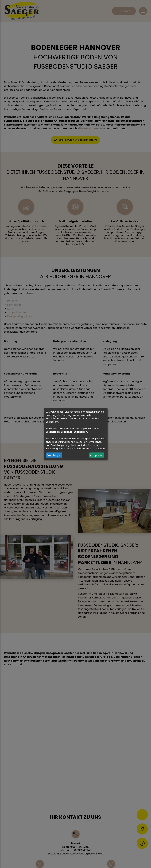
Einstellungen (54, 455)
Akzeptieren (97, 455)
